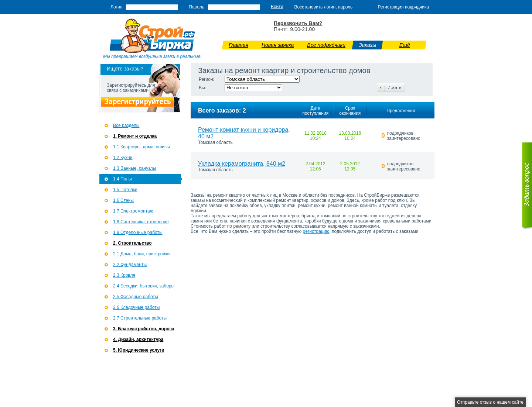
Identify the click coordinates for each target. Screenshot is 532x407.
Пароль (197, 7)
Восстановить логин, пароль (324, 7)
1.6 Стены (123, 200)
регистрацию (316, 231)
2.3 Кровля (124, 275)
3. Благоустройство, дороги (144, 329)
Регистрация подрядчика (403, 7)
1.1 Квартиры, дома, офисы (141, 147)
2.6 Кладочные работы (136, 307)
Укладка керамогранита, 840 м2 (242, 164)
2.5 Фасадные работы (136, 297)
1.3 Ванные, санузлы (134, 168)
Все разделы (126, 125)
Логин (116, 7)
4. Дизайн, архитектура (138, 339)
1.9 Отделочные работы (138, 232)
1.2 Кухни (123, 158)
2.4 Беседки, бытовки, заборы (144, 286)
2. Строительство (132, 243)
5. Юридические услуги (139, 350)
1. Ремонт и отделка (135, 136)
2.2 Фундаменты (130, 265)
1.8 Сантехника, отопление (141, 222)
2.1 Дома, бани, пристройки (141, 254)
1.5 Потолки (125, 190)
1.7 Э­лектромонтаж (133, 211)
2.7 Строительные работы (140, 318)
